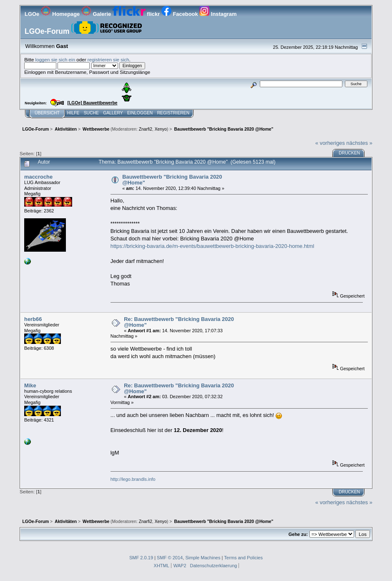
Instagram (218, 14)
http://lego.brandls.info (133, 479)
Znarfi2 (146, 129)
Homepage (61, 14)
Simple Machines (203, 558)
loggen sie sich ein (55, 59)
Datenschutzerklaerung (214, 566)
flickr (137, 14)
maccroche (38, 177)
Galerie (97, 14)
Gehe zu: (298, 534)
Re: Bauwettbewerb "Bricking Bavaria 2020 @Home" (179, 322)
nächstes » (359, 143)
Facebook (180, 14)
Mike (30, 385)
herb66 (33, 319)
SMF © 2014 (170, 558)
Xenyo (161, 129)
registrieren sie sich (108, 59)
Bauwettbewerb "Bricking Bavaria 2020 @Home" (172, 180)
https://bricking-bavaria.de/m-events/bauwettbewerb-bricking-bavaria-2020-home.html (212, 246)
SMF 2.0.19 (141, 558)
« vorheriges (330, 143)
